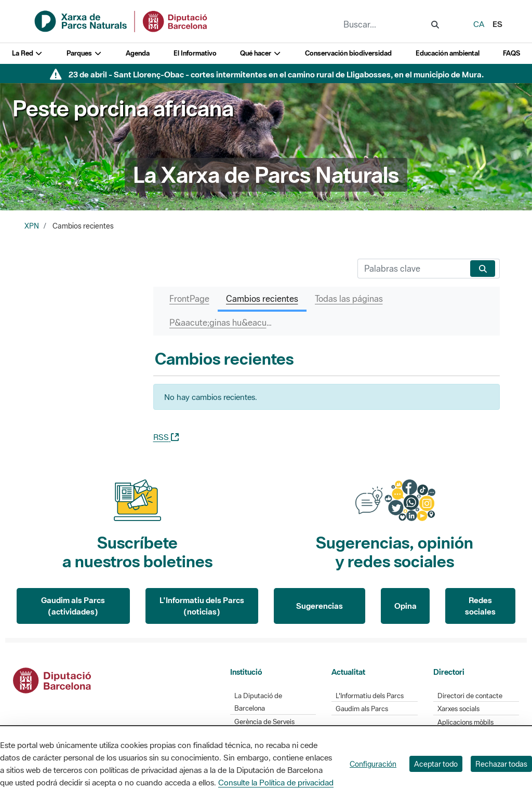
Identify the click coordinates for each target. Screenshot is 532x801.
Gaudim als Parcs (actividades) (73, 606)
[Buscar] (412, 269)
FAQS (511, 53)
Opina (405, 606)
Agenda (138, 53)
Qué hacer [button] (261, 53)
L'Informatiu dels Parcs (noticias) (202, 606)
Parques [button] (84, 53)
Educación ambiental (448, 53)
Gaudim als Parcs (362, 709)
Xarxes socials (458, 709)
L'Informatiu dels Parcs (370, 696)
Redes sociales (480, 606)
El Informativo (195, 53)
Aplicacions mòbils (465, 722)
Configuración (373, 764)
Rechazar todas (501, 764)
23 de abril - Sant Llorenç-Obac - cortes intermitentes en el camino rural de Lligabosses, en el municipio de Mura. (276, 74)
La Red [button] (28, 53)
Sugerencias (320, 606)
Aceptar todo (436, 764)
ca (479, 24)
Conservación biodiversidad (348, 53)
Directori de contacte (470, 696)
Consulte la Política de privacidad (276, 782)
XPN (32, 226)
